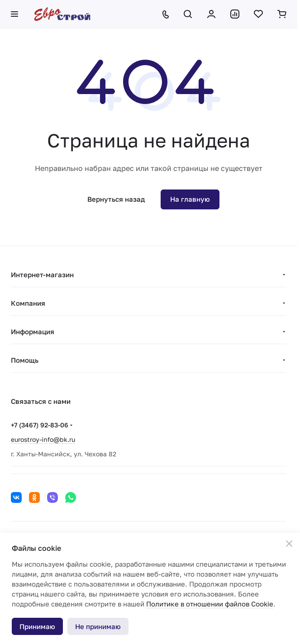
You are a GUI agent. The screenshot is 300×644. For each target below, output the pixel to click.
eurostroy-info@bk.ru (43, 439)
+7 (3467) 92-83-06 (40, 425)
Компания (28, 303)
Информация (33, 331)
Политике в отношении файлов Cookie (210, 604)
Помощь (25, 360)
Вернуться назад (116, 199)
